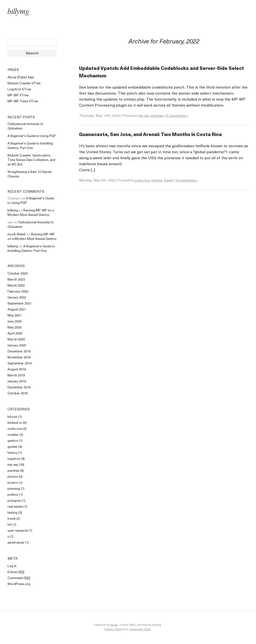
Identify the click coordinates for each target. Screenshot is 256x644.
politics (13, 495)
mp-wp (13, 465)
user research (18, 531)
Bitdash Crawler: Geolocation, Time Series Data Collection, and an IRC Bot (31, 160)
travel (11, 519)
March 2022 (16, 286)
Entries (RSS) (113, 630)
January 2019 (17, 382)
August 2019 (17, 370)
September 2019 (19, 364)
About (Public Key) (21, 78)
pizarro (13, 483)
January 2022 (17, 298)
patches (13, 471)
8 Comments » (177, 116)
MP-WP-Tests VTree (23, 101)
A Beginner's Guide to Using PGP (32, 136)
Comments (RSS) (140, 630)
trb (10, 525)
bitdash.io (15, 423)
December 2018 (19, 388)
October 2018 (17, 394)
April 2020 (15, 334)
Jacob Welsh (17, 235)
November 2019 (19, 358)
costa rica (15, 429)
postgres (14, 501)
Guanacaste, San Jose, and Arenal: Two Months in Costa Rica (150, 135)
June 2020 (14, 322)
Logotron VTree (19, 89)
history (12, 453)
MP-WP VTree (18, 95)
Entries (16, 572)
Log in (12, 566)
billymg (18, 12)
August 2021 (17, 310)
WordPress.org (19, 584)
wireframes (16, 543)
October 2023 (17, 274)
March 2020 (16, 340)
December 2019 (19, 352)
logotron (14, 459)
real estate (15, 507)
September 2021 (19, 304)
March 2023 (16, 280)
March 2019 (16, 376)
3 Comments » (186, 181)
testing (12, 513)
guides (12, 447)
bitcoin (12, 417)
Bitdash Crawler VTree (24, 83)
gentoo (13, 441)
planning (14, 489)
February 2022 (18, 292)
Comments (19, 578)
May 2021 (14, 316)
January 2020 (17, 346)
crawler (13, 435)
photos (13, 477)
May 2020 (14, 328)
